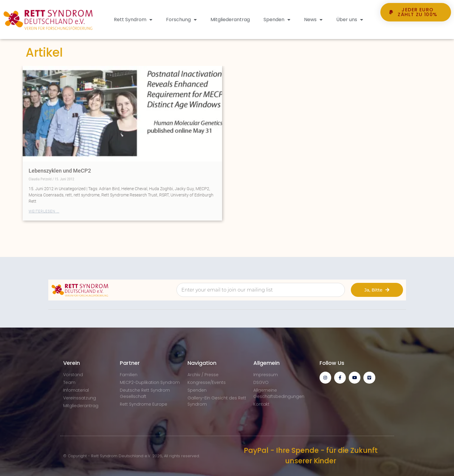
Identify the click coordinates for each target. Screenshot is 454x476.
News (313, 20)
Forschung (181, 20)
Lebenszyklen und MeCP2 (60, 171)
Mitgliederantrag (230, 20)
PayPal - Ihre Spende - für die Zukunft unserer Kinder (310, 456)
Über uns (350, 20)
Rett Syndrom (133, 20)
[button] (416, 32)
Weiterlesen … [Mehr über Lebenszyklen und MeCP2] (44, 211)
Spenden (277, 20)
